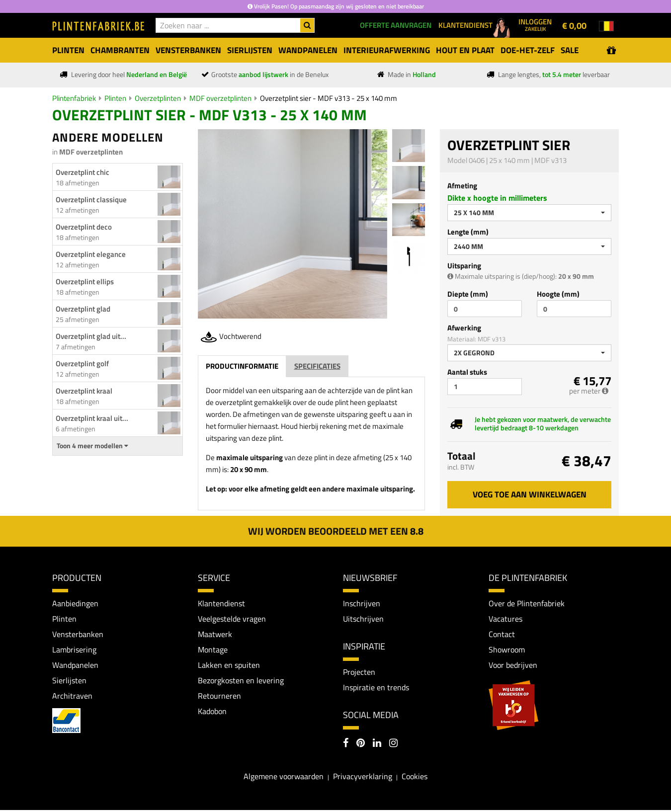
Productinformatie (242, 366)
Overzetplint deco (84, 227)
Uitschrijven (363, 619)
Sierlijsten (69, 682)
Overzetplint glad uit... (91, 336)
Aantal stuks (467, 372)
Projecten (359, 672)
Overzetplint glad (83, 309)
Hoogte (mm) (558, 294)
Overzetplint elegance (91, 254)
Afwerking (464, 328)
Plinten (115, 98)
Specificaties (317, 366)
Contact (502, 635)
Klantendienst (221, 603)
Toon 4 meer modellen (92, 446)
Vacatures (505, 619)
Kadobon (212, 713)
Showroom (507, 650)
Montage (213, 650)
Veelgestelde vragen (232, 619)
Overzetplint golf (82, 364)
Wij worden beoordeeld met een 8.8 (336, 531)
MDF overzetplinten (220, 98)
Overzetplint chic (83, 172)
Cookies (415, 778)
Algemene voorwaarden (284, 778)
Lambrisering (74, 650)
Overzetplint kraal (84, 391)
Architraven (72, 698)
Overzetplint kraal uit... (92, 418)
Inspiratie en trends (376, 688)
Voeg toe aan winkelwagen (530, 494)
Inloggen (535, 24)
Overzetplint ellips (85, 282)
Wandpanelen (75, 666)
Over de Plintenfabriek (527, 603)
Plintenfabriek (74, 98)
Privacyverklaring (363, 778)
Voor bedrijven (513, 666)
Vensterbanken (78, 635)
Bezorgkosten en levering (241, 682)
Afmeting (462, 186)
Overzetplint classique (91, 200)
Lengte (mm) (468, 232)
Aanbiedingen (75, 603)
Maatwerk (215, 635)
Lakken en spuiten (229, 666)
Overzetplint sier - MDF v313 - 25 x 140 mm (329, 98)
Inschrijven (362, 603)
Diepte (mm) (468, 294)
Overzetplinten (158, 98)
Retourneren (219, 698)
